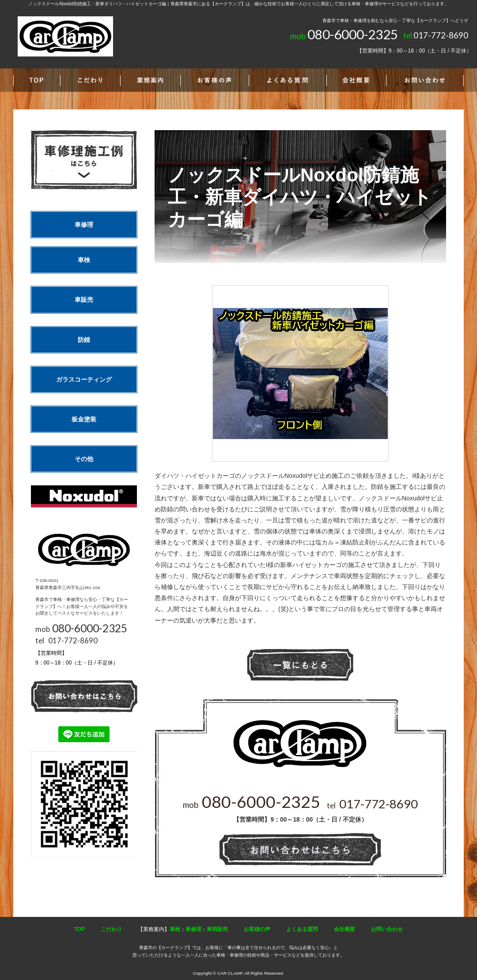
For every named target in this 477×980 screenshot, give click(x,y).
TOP (79, 929)
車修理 (84, 225)
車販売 (84, 300)
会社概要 (344, 929)
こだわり (111, 929)
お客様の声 (257, 929)
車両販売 (217, 929)
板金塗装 (84, 419)
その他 (84, 459)
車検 (84, 260)
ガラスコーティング (84, 379)
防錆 (84, 340)
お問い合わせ (387, 929)
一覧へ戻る (300, 665)
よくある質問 (302, 929)
